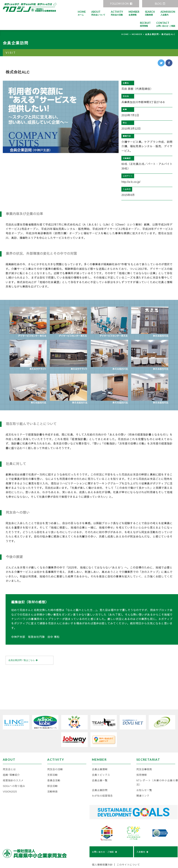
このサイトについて (128, 849)
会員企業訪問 (100, 774)
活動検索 (52, 775)
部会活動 (52, 769)
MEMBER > (138, 34)
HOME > (127, 34)
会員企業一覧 (100, 764)
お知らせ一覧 (144, 774)
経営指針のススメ (13, 764)
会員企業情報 (100, 753)
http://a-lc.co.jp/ (131, 182)
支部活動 (52, 758)
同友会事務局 (144, 753)
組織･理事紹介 (11, 758)
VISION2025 (10, 775)
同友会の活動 (55, 753)
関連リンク (143, 779)
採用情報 (142, 758)
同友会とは (9, 753)
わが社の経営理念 (102, 779)
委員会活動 (54, 764)
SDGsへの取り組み (14, 769)
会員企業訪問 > (153, 34)
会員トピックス (101, 758)
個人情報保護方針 (102, 849)
